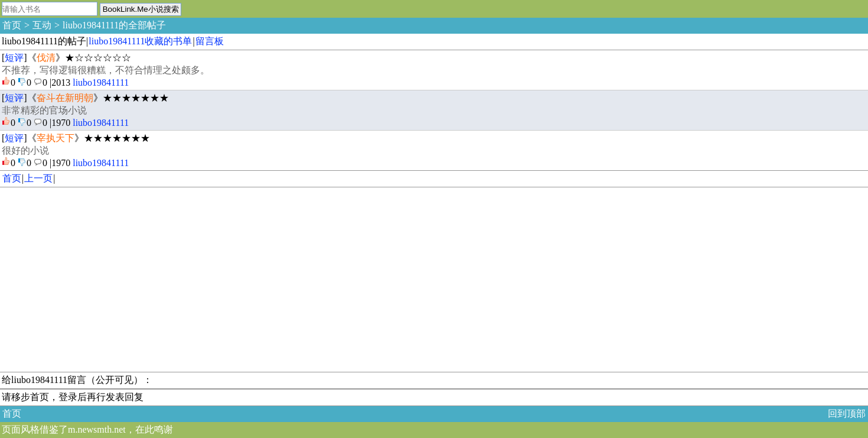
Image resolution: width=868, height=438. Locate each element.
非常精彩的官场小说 (44, 110)
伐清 (46, 58)
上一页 (38, 178)
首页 (12, 25)
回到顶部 (847, 413)
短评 (14, 58)
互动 (42, 25)
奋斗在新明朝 (65, 98)
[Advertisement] (354, 280)
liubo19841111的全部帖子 (114, 25)
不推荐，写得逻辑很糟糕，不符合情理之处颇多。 (106, 70)
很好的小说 (25, 150)
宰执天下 (56, 138)
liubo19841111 (101, 82)
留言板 (210, 41)
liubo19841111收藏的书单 (140, 41)
